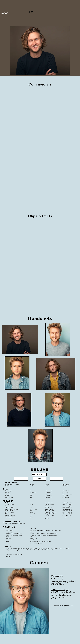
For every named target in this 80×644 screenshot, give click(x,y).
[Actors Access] (57, 479)
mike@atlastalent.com (61, 595)
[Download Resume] (39, 475)
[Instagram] (30, 12)
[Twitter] (32, 12)
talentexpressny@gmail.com (64, 581)
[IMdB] (39, 479)
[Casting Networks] (21, 479)
